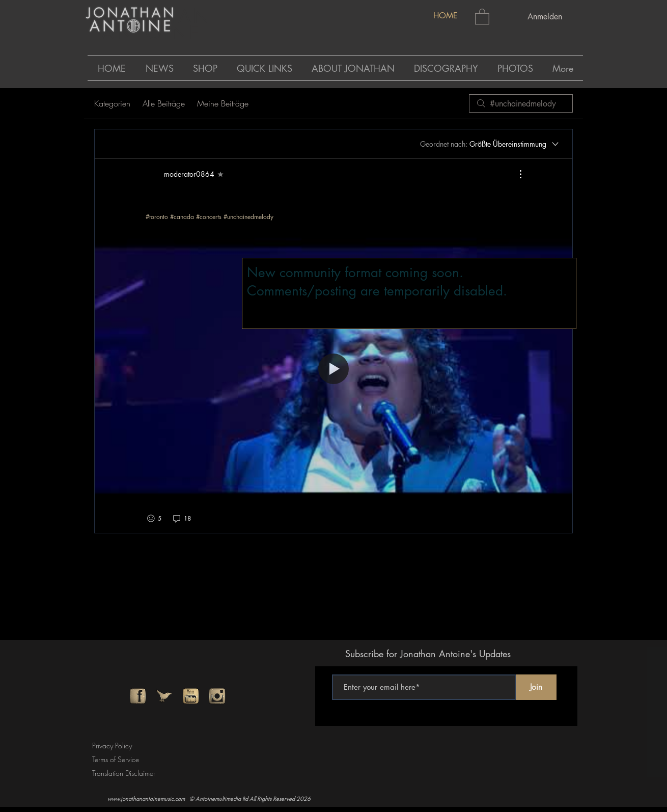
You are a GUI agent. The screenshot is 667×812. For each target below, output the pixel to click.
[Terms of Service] (119, 760)
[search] (521, 103)
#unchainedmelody (248, 217)
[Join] (536, 687)
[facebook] (138, 696)
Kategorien (112, 103)
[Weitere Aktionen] (515, 174)
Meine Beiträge (223, 103)
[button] (482, 16)
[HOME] (445, 16)
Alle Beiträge (164, 103)
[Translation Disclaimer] (127, 774)
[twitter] (164, 696)
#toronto (157, 217)
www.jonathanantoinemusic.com (146, 799)
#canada (182, 217)
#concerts (209, 217)
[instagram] (217, 696)
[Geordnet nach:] (490, 144)
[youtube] (191, 696)
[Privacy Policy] (114, 746)
